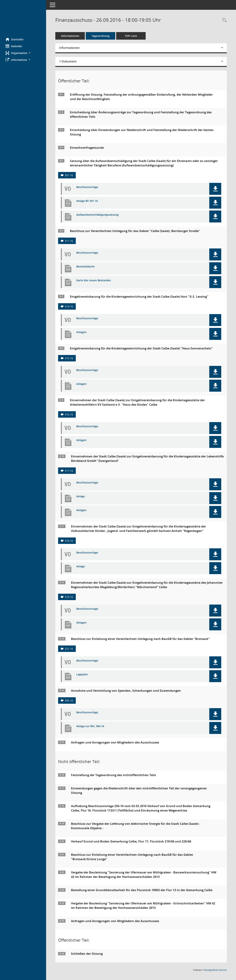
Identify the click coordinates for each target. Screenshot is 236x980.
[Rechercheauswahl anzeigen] (224, 20)
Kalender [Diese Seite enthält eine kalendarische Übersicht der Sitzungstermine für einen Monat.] (14, 46)
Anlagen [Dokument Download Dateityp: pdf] (81, 332)
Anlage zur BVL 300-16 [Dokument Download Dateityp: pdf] (90, 726)
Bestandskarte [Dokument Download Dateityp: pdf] (85, 267)
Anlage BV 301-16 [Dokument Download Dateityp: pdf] (87, 201)
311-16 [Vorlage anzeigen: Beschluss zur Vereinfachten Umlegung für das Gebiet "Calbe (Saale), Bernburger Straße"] (69, 241)
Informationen (70, 36)
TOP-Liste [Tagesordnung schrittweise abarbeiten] (131, 36)
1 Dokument (68, 61)
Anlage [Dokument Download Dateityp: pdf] (81, 496)
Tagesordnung (101, 36)
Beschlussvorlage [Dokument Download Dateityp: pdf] (87, 187)
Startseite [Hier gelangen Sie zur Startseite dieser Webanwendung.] (14, 39)
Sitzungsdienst (215, 970)
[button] (23, 53)
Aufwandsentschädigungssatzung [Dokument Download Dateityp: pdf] (97, 215)
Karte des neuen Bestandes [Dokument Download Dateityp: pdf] (94, 280)
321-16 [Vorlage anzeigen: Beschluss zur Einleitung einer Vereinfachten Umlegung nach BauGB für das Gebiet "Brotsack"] (69, 649)
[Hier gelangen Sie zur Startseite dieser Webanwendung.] (23, 18)
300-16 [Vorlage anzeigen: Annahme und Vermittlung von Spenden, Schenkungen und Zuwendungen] (69, 700)
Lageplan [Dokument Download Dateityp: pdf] (82, 674)
